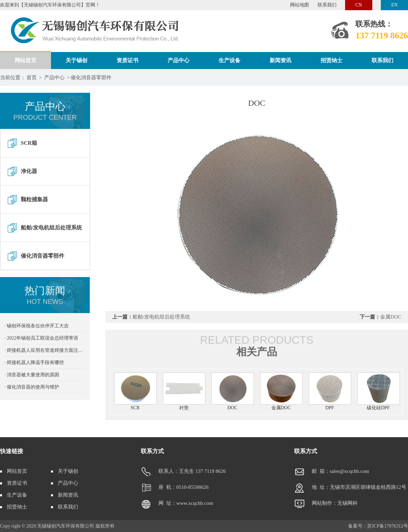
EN (395, 5)
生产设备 (230, 60)
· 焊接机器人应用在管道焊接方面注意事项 (45, 350)
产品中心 (178, 60)
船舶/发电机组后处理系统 (51, 228)
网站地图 (300, 5)
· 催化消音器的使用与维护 (32, 387)
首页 (32, 78)
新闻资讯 (280, 60)
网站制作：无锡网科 (326, 503)
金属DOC (391, 317)
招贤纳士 (331, 60)
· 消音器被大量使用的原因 (32, 375)
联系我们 (327, 5)
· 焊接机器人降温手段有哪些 (34, 363)
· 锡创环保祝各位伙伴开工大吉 (37, 326)
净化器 (29, 171)
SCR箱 (29, 143)
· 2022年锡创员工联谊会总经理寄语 (41, 338)
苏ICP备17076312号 (388, 526)
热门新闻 (45, 295)
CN (359, 5)
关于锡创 (76, 60)
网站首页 (26, 60)
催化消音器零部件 (91, 78)
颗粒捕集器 (34, 199)
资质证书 (128, 60)
